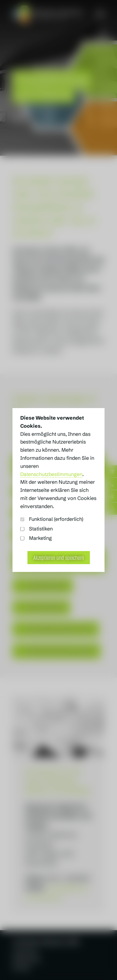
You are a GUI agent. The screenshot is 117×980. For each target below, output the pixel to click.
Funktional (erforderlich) (52, 519)
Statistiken (37, 529)
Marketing (36, 538)
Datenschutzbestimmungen (51, 474)
